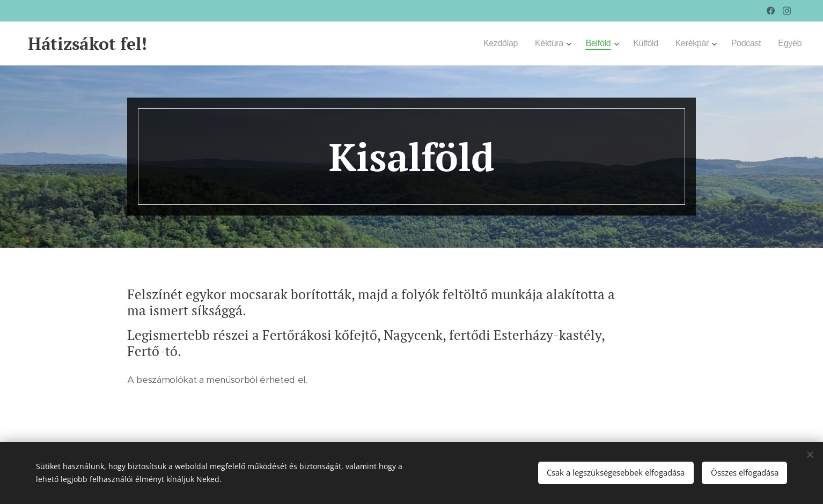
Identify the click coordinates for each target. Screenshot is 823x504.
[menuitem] (490, 43)
